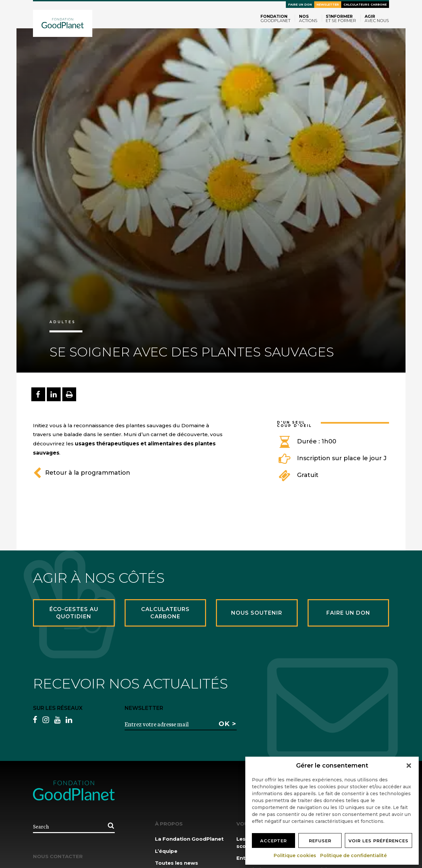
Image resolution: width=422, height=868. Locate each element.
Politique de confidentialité (354, 855)
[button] (409, 766)
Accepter (273, 841)
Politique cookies (295, 855)
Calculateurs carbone (365, 4)
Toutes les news (177, 863)
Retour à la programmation (82, 473)
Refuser (320, 841)
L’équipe (166, 851)
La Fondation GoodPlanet (189, 839)
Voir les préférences (378, 841)
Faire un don (300, 4)
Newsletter (328, 4)
